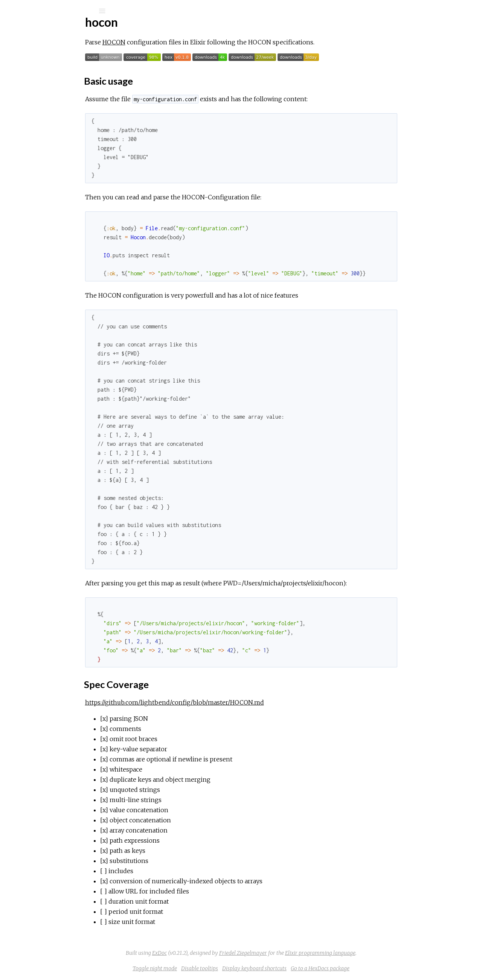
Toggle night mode (211, 968)
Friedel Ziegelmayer (300, 953)
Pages (27, 58)
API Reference (43, 90)
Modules (31, 69)
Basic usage (43, 121)
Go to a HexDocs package (377, 968)
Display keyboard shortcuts (311, 968)
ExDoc (216, 953)
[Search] (56, 11)
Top (33, 113)
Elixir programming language (377, 953)
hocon (32, 31)
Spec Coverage (48, 129)
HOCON (170, 42)
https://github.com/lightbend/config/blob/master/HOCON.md (231, 702)
